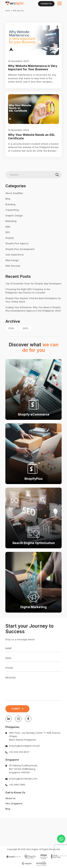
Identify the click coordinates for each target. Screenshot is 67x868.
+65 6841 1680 (17, 785)
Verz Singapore (14, 803)
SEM (8, 227)
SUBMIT (16, 709)
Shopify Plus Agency (17, 243)
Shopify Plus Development (20, 249)
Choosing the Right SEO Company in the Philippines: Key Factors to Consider (28, 291)
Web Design (12, 260)
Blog (8, 199)
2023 (25, 328)
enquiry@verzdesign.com (23, 779)
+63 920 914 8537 (19, 752)
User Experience (15, 255)
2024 (11, 328)
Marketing (11, 221)
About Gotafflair (14, 193)
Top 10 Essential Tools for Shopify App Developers (33, 283)
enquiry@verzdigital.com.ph (24, 746)
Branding (10, 204)
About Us (10, 798)
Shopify (10, 238)
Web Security (13, 266)
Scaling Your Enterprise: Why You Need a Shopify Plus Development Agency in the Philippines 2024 (33, 309)
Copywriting (12, 210)
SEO (8, 232)
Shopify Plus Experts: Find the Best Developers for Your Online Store (33, 300)
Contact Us (46, 4)
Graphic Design (14, 215)
